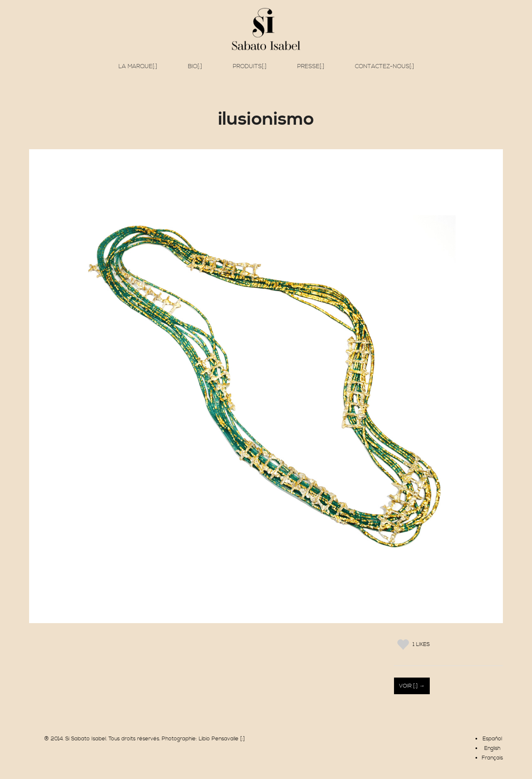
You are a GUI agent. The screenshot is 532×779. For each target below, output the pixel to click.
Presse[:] (311, 67)
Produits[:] (250, 67)
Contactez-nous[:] (384, 67)
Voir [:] (409, 686)
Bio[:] (195, 67)
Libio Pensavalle (219, 739)
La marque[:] (138, 67)
